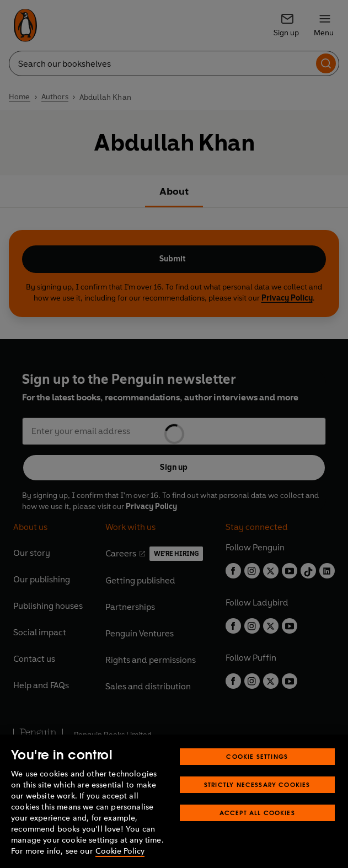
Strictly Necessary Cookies (257, 784)
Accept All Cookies (257, 813)
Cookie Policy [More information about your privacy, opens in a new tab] (120, 851)
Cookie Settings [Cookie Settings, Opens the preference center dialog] (257, 756)
